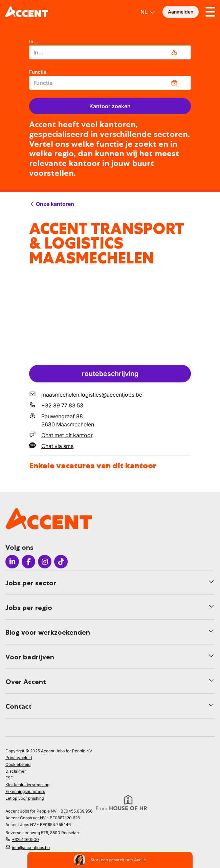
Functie (38, 72)
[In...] (110, 52)
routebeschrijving (110, 374)
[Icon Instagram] (45, 562)
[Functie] (110, 83)
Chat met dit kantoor (67, 435)
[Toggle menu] (210, 12)
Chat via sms (57, 446)
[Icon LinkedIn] (12, 562)
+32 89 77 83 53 (62, 405)
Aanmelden (181, 12)
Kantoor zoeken (110, 106)
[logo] (27, 12)
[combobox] (110, 52)
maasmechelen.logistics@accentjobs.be (92, 395)
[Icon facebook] (28, 562)
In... (34, 41)
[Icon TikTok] (61, 562)
